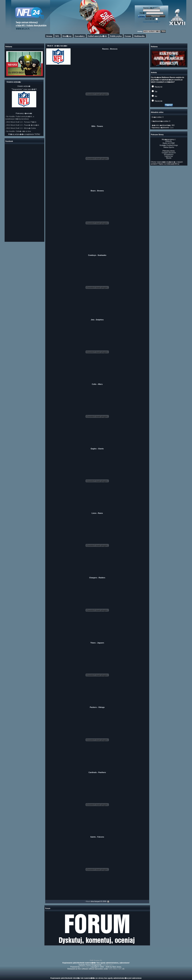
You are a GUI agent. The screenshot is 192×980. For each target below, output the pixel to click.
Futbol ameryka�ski (97, 36)
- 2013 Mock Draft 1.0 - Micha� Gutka (20, 128)
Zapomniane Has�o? (151, 22)
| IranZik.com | (108, 965)
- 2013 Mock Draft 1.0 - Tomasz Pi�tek (21, 122)
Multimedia (139, 36)
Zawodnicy (80, 36)
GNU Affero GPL (115, 969)
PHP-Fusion (85, 967)
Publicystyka (116, 36)
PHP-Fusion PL (96, 960)
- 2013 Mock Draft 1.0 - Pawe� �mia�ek (22, 125)
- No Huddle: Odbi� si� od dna (18, 131)
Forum (128, 36)
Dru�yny (67, 36)
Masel (88, 901)
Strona (49, 36)
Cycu (172, 128)
